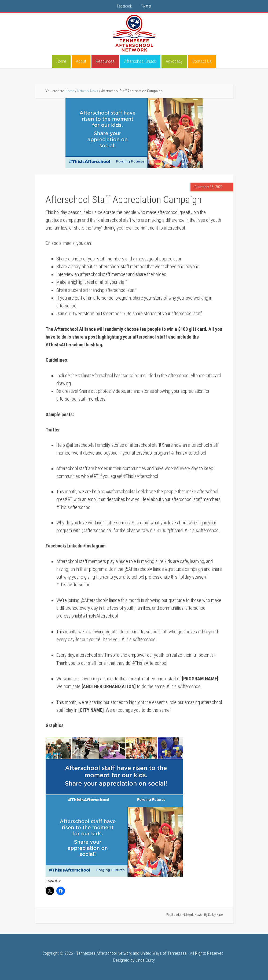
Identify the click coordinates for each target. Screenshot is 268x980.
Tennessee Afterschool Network (134, 33)
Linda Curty (145, 960)
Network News (192, 915)
